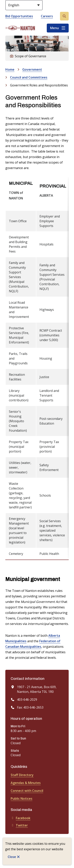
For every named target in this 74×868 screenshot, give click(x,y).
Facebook (21, 818)
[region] (37, 368)
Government (32, 69)
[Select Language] (24, 5)
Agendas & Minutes (26, 783)
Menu (54, 28)
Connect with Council (27, 791)
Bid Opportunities (19, 16)
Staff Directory (22, 775)
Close (12, 857)
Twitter (19, 825)
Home (10, 69)
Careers (47, 16)
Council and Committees (29, 77)
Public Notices (22, 799)
